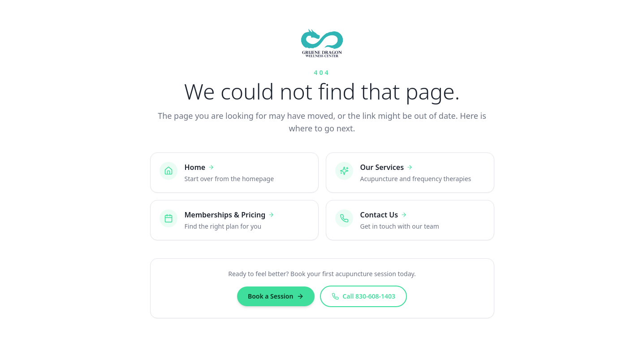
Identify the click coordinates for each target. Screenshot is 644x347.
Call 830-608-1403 (363, 296)
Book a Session (276, 296)
